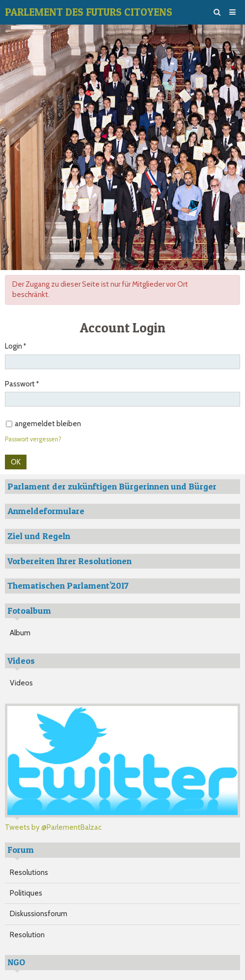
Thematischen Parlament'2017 (68, 585)
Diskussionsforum (39, 914)
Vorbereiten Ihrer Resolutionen (69, 561)
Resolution (27, 935)
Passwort (20, 384)
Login (14, 346)
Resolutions (29, 872)
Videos (21, 683)
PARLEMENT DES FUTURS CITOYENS (89, 12)
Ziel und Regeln (39, 536)
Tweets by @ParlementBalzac (53, 827)
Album (20, 633)
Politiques (26, 893)
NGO (16, 962)
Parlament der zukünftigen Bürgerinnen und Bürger (112, 486)
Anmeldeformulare (46, 511)
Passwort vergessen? (33, 439)
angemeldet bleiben (43, 424)
